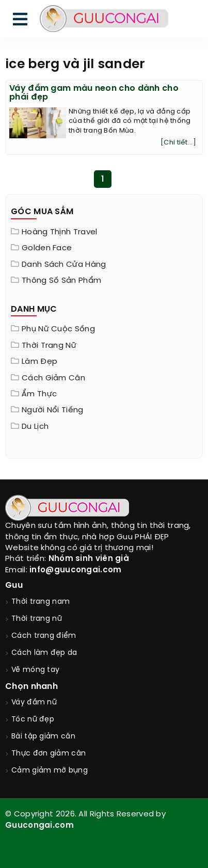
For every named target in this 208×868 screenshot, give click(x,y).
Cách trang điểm (44, 636)
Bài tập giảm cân (43, 737)
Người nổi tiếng (53, 410)
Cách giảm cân (53, 378)
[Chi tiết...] (178, 143)
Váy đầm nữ (34, 703)
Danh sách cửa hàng (64, 265)
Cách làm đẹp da (44, 653)
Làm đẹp (39, 362)
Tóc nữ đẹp (33, 720)
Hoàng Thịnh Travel (59, 232)
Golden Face (47, 248)
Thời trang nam (41, 602)
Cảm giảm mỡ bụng (50, 771)
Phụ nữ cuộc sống (58, 329)
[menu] (20, 21)
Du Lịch (35, 427)
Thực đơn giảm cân (49, 754)
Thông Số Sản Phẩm (61, 281)
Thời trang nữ (49, 346)
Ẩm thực (39, 394)
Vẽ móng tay (35, 670)
